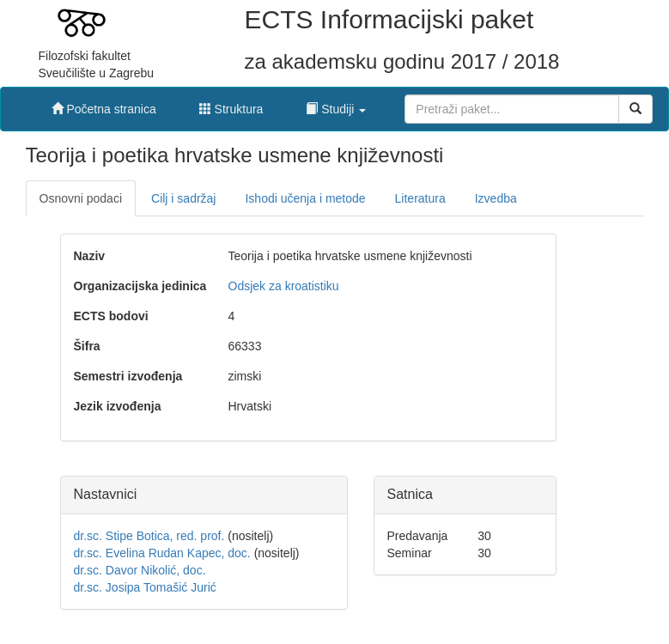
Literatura (420, 198)
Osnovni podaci (81, 198)
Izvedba (496, 198)
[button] (336, 105)
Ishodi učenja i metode (305, 198)
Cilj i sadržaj (183, 198)
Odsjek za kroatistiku (284, 286)
